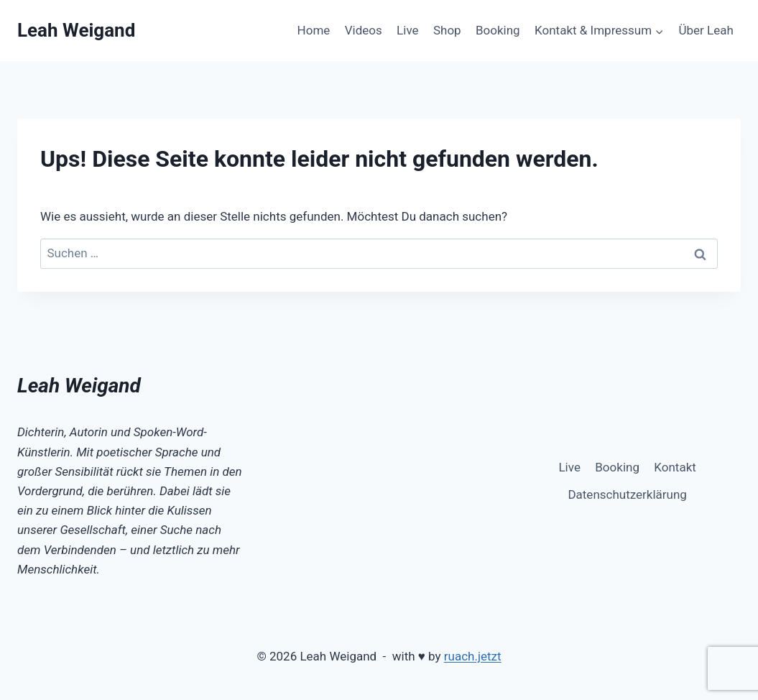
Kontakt (675, 467)
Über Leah (706, 30)
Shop (447, 30)
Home (314, 30)
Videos (364, 30)
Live (407, 30)
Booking (498, 30)
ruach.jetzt (473, 656)
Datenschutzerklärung (627, 494)
